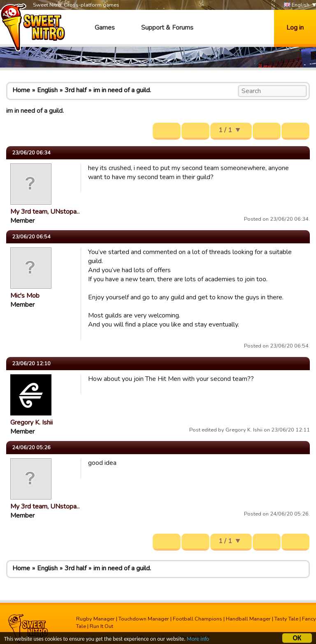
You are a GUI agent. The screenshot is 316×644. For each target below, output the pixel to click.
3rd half (76, 90)
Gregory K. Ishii (31, 422)
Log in (295, 28)
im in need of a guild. (122, 90)
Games (105, 28)
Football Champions (197, 619)
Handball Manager (248, 619)
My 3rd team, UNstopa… (46, 212)
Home (21, 90)
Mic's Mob (25, 296)
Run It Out (101, 626)
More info (198, 640)
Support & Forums (167, 28)
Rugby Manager (95, 619)
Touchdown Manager (144, 619)
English (297, 5)
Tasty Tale (286, 619)
